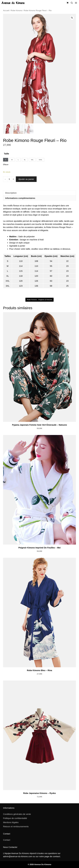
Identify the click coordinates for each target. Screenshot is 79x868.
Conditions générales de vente (17, 814)
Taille (6, 154)
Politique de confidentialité (15, 818)
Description (11, 193)
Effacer (6, 165)
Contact (7, 840)
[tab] (39, 193)
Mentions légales (11, 822)
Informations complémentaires (20, 198)
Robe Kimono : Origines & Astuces (39, 300)
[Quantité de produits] (9, 179)
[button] (72, 3)
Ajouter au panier (26, 179)
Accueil (6, 10)
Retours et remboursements (16, 827)
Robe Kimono (17, 10)
